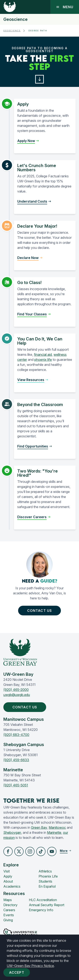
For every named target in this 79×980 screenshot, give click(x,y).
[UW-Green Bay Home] (10, 7)
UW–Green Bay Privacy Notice (30, 966)
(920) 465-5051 (16, 785)
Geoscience (15, 19)
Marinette (54, 833)
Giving (8, 920)
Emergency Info (41, 910)
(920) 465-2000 (16, 690)
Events (9, 915)
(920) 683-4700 (16, 735)
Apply (8, 876)
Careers (9, 910)
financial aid (43, 355)
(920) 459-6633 (16, 760)
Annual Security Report (47, 905)
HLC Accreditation (43, 900)
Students (45, 881)
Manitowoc (57, 827)
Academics (12, 886)
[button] (39, 79)
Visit (7, 871)
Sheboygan (12, 833)
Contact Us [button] (40, 611)
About (8, 881)
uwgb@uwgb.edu (17, 695)
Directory (10, 905)
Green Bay (39, 827)
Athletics (45, 871)
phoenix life (43, 360)
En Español (47, 886)
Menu (65, 7)
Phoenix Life (48, 876)
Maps (8, 900)
